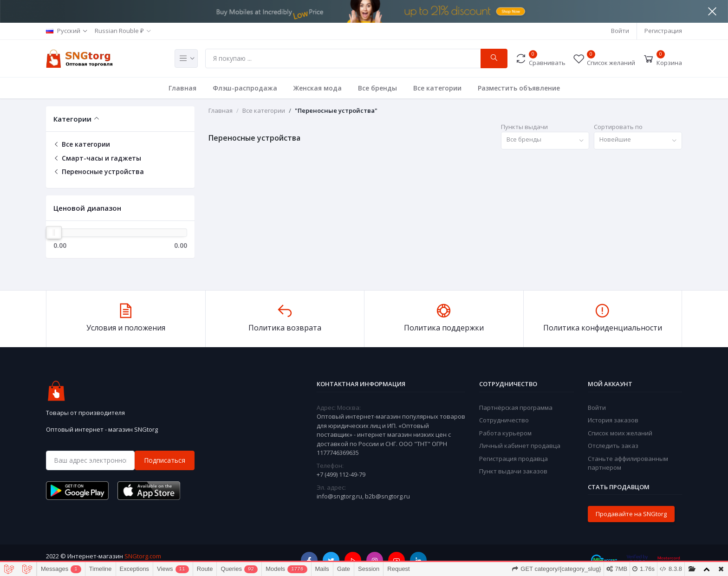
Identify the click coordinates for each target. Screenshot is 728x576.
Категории (72, 119)
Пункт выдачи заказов (513, 471)
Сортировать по (618, 127)
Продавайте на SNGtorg (631, 514)
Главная (182, 88)
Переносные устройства (99, 172)
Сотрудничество (504, 420)
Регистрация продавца (513, 459)
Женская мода (318, 88)
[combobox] (545, 141)
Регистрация (663, 31)
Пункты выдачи (524, 127)
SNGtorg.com (143, 556)
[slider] (54, 233)
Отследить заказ (613, 446)
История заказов (613, 420)
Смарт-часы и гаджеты (97, 158)
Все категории (437, 88)
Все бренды (377, 88)
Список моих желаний (620, 433)
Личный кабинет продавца (520, 446)
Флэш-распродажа (245, 88)
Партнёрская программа (516, 408)
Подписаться (165, 460)
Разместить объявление (519, 88)
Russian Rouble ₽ (119, 31)
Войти (620, 31)
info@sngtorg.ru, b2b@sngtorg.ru (363, 496)
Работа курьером (505, 433)
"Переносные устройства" (336, 110)
